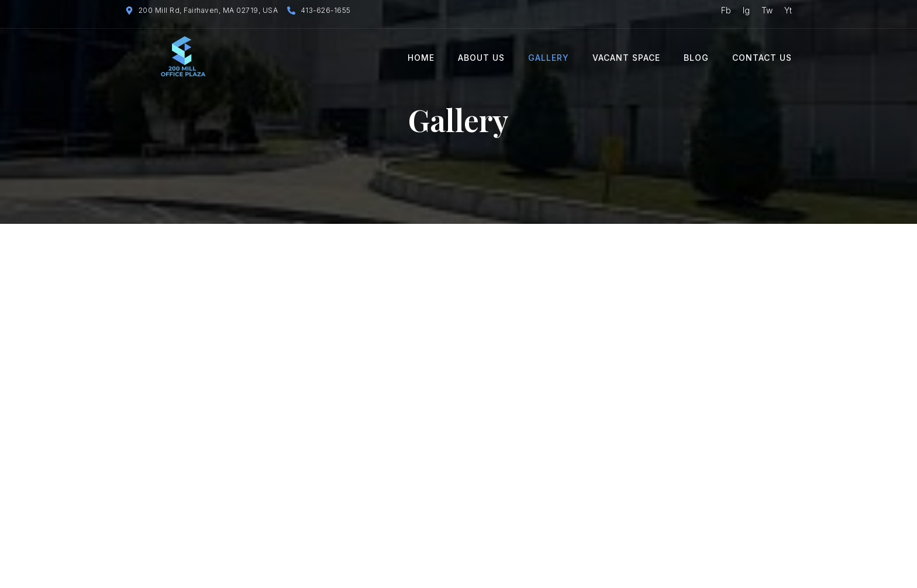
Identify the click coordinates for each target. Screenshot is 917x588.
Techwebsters (368, 573)
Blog (696, 58)
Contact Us (762, 58)
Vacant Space (626, 58)
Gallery (549, 58)
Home (421, 58)
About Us (481, 58)
